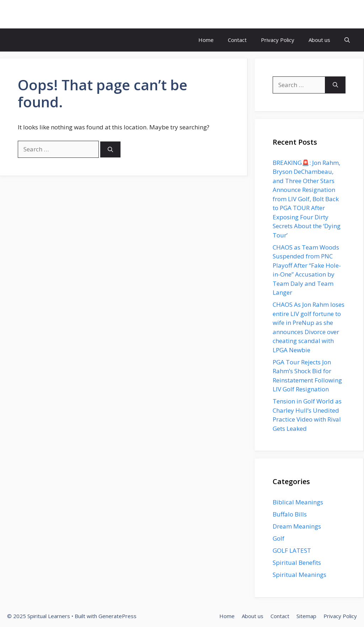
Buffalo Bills (290, 514)
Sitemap (306, 616)
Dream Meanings (297, 526)
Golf (279, 538)
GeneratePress (117, 616)
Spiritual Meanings (299, 575)
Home (206, 40)
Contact (237, 40)
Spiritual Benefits (297, 562)
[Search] (110, 149)
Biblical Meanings (298, 502)
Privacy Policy (278, 40)
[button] (347, 40)
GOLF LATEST (292, 550)
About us (319, 40)
